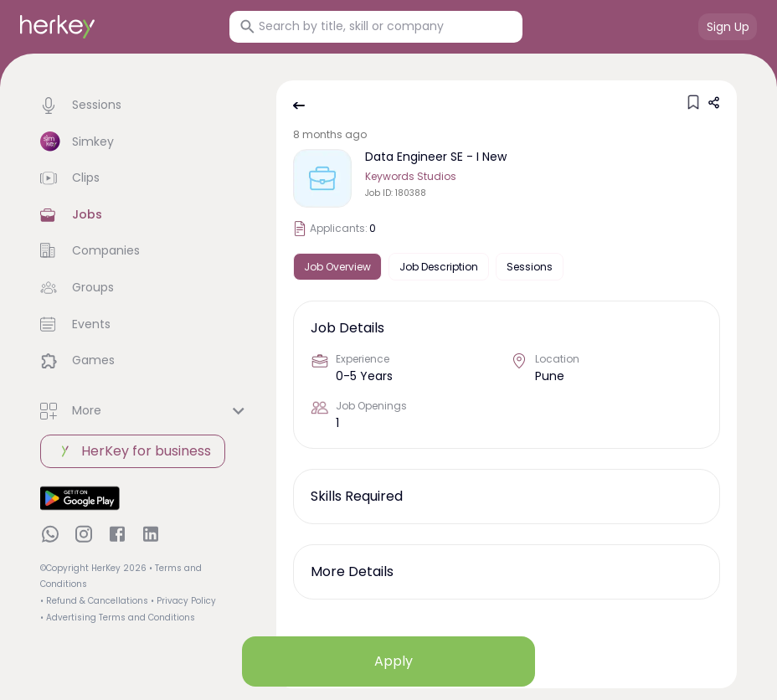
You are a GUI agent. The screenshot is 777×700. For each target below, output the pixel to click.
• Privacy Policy (183, 601)
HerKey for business (133, 451)
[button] (145, 106)
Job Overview (337, 267)
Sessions (530, 267)
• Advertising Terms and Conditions (118, 618)
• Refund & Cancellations (94, 601)
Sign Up (728, 27)
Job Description (439, 267)
